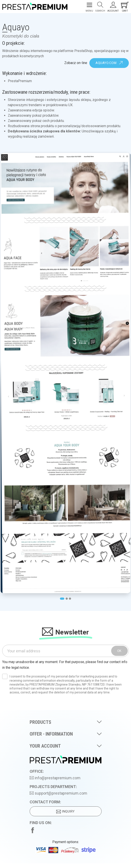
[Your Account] (113, 7)
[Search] (100, 7)
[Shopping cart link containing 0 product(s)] (125, 7)
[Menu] (89, 7)
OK (119, 651)
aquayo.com (109, 63)
